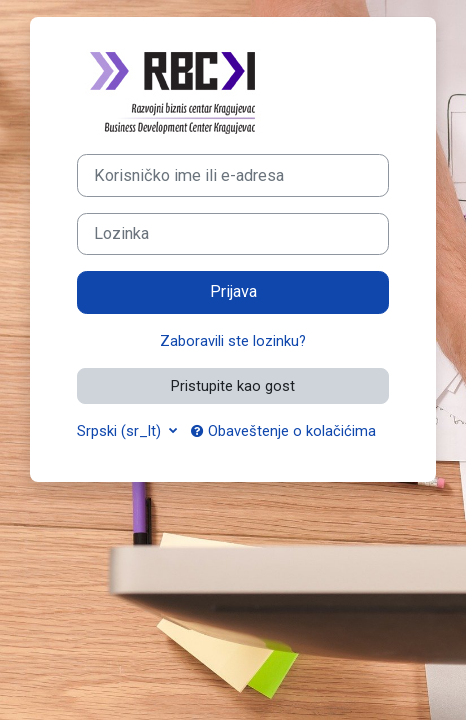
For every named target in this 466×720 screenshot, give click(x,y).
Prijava (233, 291)
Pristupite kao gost (233, 386)
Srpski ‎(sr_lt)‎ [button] (121, 431)
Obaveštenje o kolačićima (283, 431)
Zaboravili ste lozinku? (233, 341)
